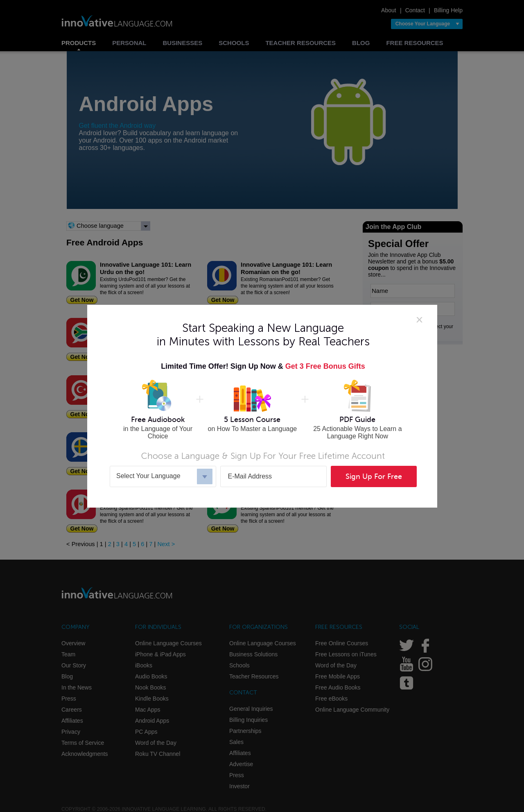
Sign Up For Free (374, 476)
